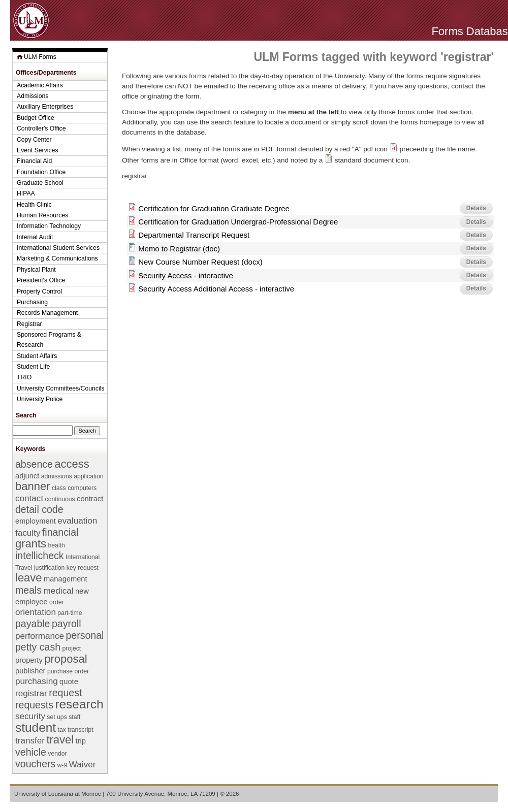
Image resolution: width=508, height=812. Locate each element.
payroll (67, 624)
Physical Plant (36, 270)
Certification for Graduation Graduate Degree (214, 208)
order (57, 602)
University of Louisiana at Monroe (58, 794)
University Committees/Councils (60, 388)
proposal (66, 659)
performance (40, 636)
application (88, 476)
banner (33, 486)
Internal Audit (35, 237)
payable (33, 624)
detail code (39, 509)
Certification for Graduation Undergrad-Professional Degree (238, 222)
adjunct (27, 476)
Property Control (39, 291)
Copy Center (34, 140)
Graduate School (40, 183)
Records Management (47, 313)
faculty (28, 533)
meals (28, 590)
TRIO (24, 377)
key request (83, 568)
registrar (31, 693)
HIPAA (26, 193)
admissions (57, 476)
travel (60, 740)
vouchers (35, 764)
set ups (57, 717)
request (65, 693)
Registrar (29, 324)
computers (82, 488)
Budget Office (36, 118)
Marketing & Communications (57, 258)
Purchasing (32, 302)
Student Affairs (37, 356)
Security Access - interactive (186, 275)
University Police (40, 399)
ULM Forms (40, 57)
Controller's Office (41, 128)
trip (81, 741)
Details (476, 208)
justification (49, 568)
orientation (36, 612)
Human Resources (42, 215)
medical (59, 591)
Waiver (83, 765)
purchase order (68, 671)
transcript (80, 730)
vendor (57, 754)
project (72, 648)
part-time (70, 613)
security (30, 716)
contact (29, 498)
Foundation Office (41, 172)
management (66, 579)
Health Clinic (34, 205)
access (72, 464)
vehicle (31, 752)
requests (34, 705)
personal (85, 635)
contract (90, 499)
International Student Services (58, 248)
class (59, 488)
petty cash (38, 647)
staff (74, 717)
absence (34, 464)
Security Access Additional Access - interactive (216, 289)
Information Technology (49, 226)
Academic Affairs (40, 85)
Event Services (38, 150)
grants (31, 544)
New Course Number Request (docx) (200, 262)
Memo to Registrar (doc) (179, 249)
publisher (30, 671)
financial (60, 532)
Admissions (33, 96)
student (36, 727)
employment (36, 521)
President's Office (41, 280)
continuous (60, 499)
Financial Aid (34, 161)
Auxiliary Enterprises (45, 107)
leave (29, 578)
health (57, 545)
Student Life (33, 367)
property (29, 660)
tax (62, 730)
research (79, 704)
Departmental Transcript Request (194, 235)
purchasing (37, 681)
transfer (30, 741)
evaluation (77, 521)
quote (69, 681)
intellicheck (40, 556)
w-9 (62, 765)
